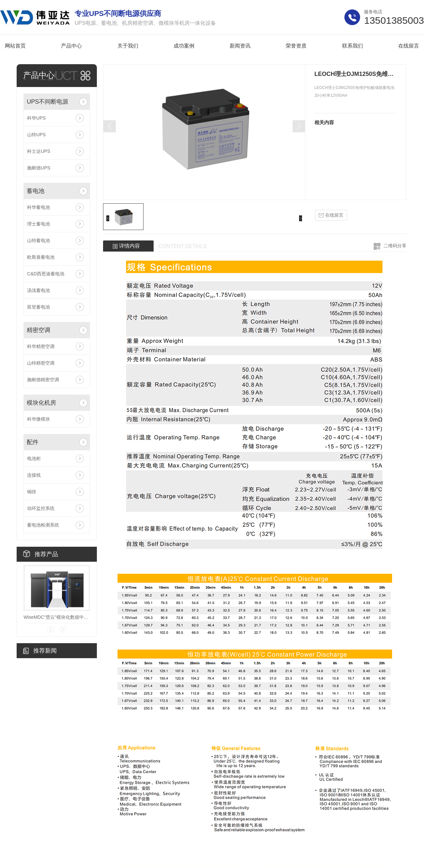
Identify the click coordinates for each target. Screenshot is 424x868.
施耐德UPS (39, 168)
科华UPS (36, 118)
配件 (33, 442)
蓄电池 (36, 191)
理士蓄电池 (38, 224)
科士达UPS (39, 151)
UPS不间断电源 (47, 102)
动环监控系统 (41, 508)
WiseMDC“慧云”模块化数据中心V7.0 (57, 617)
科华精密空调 (41, 346)
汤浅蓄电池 (38, 290)
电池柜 (34, 458)
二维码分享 (395, 246)
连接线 (34, 475)
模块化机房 (41, 403)
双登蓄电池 (38, 307)
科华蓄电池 (38, 207)
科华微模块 (38, 419)
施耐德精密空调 (43, 380)
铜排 (32, 492)
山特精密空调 (41, 363)
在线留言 (331, 215)
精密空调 (38, 330)
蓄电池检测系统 (43, 525)
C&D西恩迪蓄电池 (46, 274)
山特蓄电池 (38, 240)
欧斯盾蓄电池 (41, 257)
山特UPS (36, 135)
